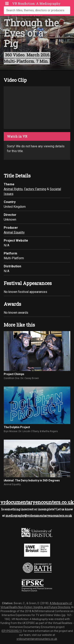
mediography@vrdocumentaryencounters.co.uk (39, 516)
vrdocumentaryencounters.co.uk (37, 502)
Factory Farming (35, 189)
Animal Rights (13, 189)
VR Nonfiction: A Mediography (36, 3)
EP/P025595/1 (12, 631)
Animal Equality (14, 232)
